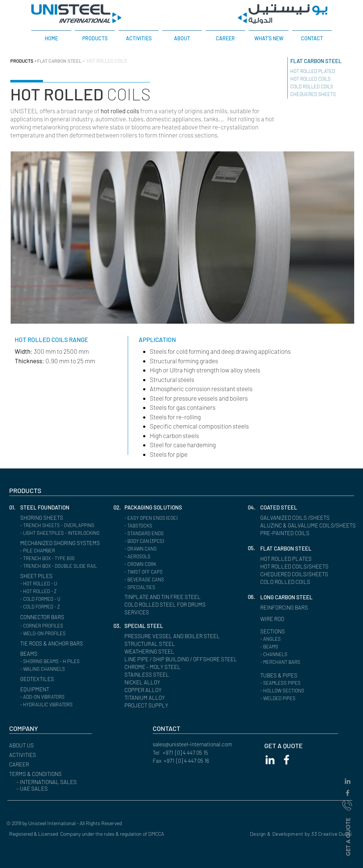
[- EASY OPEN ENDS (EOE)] (166, 518)
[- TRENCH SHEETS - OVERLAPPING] (62, 525)
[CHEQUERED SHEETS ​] (314, 94)
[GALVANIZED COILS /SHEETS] (299, 518)
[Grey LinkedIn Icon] (348, 781)
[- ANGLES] (302, 639)
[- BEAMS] (302, 647)
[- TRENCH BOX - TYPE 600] (62, 558)
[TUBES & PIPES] (281, 675)
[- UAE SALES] (58, 789)
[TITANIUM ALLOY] (147, 698)
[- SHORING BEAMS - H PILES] (62, 661)
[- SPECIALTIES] (166, 587)
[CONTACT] (185, 729)
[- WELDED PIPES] (302, 698)
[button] (15, 507)
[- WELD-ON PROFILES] (62, 634)
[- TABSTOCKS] (166, 526)
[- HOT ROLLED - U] (62, 584)
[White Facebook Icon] (286, 760)
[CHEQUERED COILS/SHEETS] (299, 574)
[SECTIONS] (274, 631)
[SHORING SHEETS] (52, 518)
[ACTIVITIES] (41, 755)
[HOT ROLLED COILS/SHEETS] (299, 567)
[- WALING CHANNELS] (62, 669)
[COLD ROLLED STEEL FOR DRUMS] (165, 605)
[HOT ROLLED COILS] (109, 61)
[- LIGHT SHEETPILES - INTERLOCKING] (64, 533)
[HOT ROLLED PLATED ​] (320, 71)
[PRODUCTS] (41, 491)
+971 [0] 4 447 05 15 (185, 753)
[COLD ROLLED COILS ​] (319, 87)
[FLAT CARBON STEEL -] (61, 61)
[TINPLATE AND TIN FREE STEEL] (178, 597)
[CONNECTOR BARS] (46, 617)
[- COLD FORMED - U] (62, 599)
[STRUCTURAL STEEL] (153, 644)
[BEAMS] (52, 654)
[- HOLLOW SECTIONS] (302, 691)
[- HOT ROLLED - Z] (62, 591)
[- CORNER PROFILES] (62, 626)
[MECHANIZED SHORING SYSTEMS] (66, 543)
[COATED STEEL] (281, 507)
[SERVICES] (152, 612)
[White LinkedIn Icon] (270, 760)
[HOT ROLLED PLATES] (289, 559)
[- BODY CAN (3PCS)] (166, 541)
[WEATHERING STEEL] (152, 652)
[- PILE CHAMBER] (62, 551)
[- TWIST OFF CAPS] (166, 572)
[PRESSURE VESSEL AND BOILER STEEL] (178, 636)
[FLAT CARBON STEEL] (324, 61)
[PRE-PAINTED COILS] (288, 533)
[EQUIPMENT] (52, 689)
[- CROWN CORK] (166, 564)
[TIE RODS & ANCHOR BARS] (57, 643)
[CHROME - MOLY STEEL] (156, 667)
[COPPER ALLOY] (146, 690)
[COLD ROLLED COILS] (289, 582)
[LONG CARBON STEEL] (290, 597)
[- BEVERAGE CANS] (166, 580)
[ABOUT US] (41, 745)
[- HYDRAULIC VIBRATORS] (62, 705)
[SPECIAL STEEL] (146, 626)
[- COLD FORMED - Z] (62, 607)
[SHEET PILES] (38, 576)
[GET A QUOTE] (348, 836)
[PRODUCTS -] (23, 61)
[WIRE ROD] (274, 619)
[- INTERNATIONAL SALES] (58, 782)
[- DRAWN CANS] (166, 549)
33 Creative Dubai (332, 834)
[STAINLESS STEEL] (149, 675)
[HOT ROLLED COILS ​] (317, 79)
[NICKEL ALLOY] (144, 682)
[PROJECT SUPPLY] (149, 705)
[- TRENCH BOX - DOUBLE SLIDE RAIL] (63, 566)
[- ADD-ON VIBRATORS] (62, 697)
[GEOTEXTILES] (39, 679)
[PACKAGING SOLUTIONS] (157, 507)
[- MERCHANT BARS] (302, 662)
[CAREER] (41, 764)
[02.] (119, 507)
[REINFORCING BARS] (288, 608)
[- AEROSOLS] (166, 557)
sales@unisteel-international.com (192, 744)
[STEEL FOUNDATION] (52, 507)
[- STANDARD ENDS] (166, 534)
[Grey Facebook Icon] (348, 793)
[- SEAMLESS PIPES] (302, 683)
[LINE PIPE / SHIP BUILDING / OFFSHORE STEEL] (187, 659)
